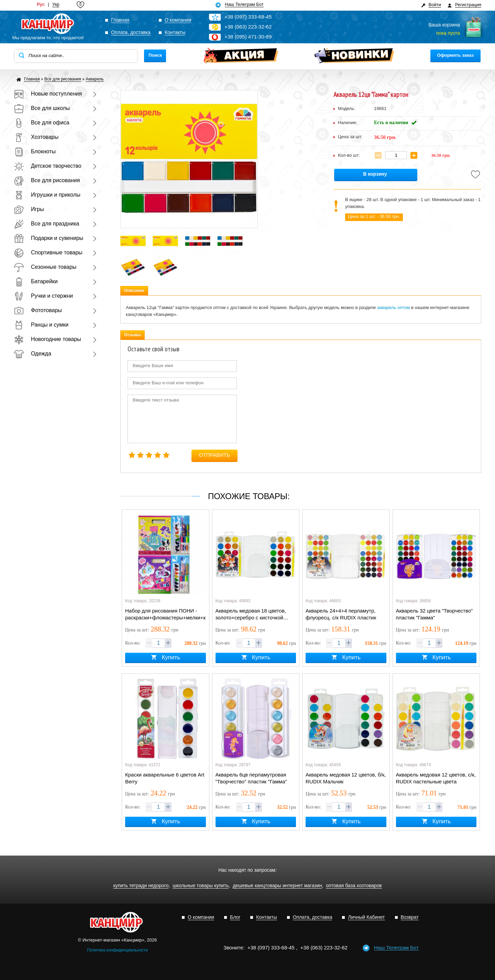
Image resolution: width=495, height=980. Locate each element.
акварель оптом (393, 307)
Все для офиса (42, 123)
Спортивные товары (48, 252)
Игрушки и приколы (47, 195)
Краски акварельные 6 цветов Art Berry (165, 778)
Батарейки (36, 281)
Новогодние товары (47, 339)
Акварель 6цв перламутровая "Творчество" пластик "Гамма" (251, 778)
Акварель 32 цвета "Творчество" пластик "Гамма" (434, 614)
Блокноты (35, 151)
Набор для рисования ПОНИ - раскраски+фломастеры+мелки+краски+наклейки (166, 614)
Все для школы (42, 108)
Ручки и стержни (43, 296)
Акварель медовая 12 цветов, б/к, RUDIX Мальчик (346, 778)
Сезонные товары (45, 267)
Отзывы (133, 335)
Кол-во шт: (349, 155)
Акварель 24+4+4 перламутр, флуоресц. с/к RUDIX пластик (341, 614)
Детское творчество (48, 166)
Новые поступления (48, 94)
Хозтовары (36, 137)
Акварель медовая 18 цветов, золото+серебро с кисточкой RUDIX (251, 615)
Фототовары (38, 310)
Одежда (32, 354)
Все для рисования (47, 180)
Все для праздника (46, 224)
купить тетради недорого (141, 886)
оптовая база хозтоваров (354, 886)
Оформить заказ (455, 55)
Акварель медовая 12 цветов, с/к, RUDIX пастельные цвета (436, 778)
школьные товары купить (201, 886)
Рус (41, 4)
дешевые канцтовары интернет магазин (277, 886)
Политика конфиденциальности (117, 950)
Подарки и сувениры (48, 238)
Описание (134, 290)
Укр (56, 4)
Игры (29, 209)
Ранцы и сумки (41, 325)
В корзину (375, 174)
